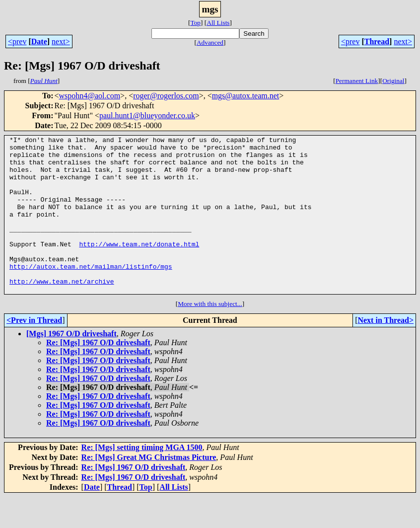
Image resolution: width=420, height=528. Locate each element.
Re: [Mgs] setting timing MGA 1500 (142, 479)
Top (195, 23)
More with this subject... (210, 335)
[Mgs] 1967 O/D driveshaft (71, 365)
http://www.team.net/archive (62, 311)
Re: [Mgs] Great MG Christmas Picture (149, 489)
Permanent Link (357, 81)
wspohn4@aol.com (90, 96)
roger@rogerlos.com (166, 96)
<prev (17, 41)
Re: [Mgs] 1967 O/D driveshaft (98, 374)
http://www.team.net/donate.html (139, 266)
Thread (377, 41)
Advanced (210, 42)
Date (39, 41)
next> (61, 41)
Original (393, 81)
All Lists (218, 23)
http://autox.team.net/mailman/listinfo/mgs (91, 293)
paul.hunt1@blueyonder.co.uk (147, 115)
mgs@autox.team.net (246, 96)
